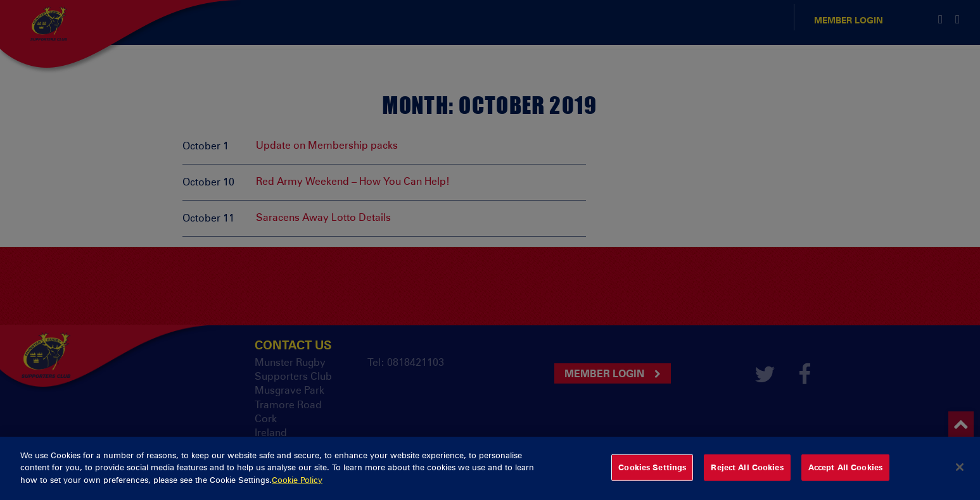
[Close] (960, 477)
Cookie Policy (297, 489)
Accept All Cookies (845, 477)
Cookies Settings (652, 477)
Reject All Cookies (747, 477)
